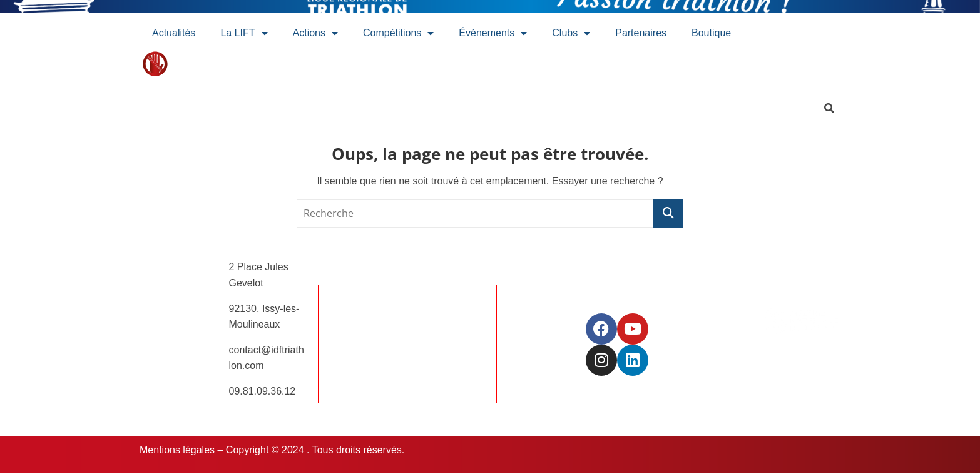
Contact (425, 352)
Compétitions (398, 33)
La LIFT (244, 33)
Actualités (174, 33)
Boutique (711, 33)
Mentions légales (177, 450)
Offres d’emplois (443, 327)
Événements (493, 33)
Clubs (571, 33)
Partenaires (641, 33)
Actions (315, 33)
